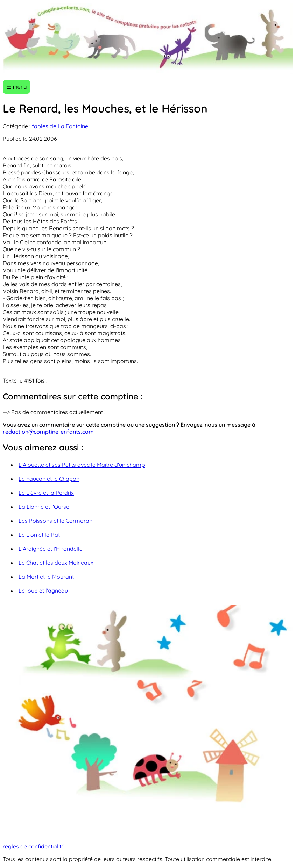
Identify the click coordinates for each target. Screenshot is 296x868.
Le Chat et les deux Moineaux (56, 563)
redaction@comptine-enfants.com (48, 432)
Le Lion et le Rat (39, 535)
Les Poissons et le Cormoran (55, 521)
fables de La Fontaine (60, 126)
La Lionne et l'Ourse (44, 507)
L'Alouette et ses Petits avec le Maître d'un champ (82, 465)
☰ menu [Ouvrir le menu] (16, 87)
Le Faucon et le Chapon (49, 479)
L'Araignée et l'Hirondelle (51, 549)
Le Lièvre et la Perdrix (46, 493)
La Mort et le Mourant (46, 577)
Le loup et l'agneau (43, 591)
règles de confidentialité (34, 846)
